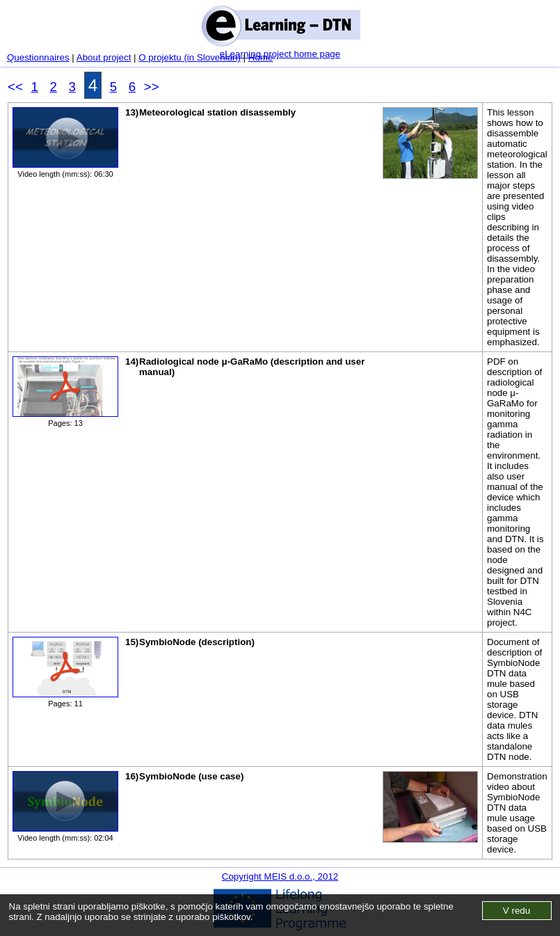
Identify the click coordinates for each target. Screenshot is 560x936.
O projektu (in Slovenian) (190, 57)
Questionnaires (38, 57)
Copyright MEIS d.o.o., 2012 (280, 876)
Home (261, 57)
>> (152, 87)
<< (15, 87)
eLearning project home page (280, 54)
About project (104, 57)
